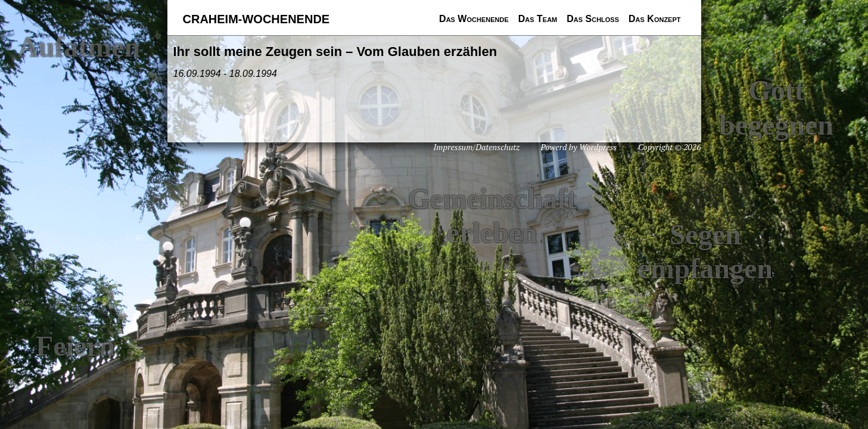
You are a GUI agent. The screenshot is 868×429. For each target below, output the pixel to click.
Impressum (453, 147)
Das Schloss (593, 19)
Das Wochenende (474, 19)
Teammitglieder (523, 32)
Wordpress (598, 147)
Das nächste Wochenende (449, 32)
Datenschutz (497, 147)
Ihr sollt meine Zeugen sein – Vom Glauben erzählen (335, 52)
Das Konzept (654, 19)
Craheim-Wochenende (256, 19)
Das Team (538, 19)
